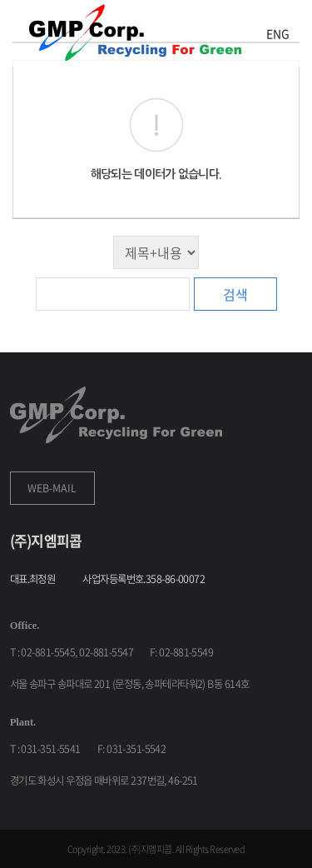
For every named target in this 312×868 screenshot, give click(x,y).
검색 (235, 294)
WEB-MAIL (52, 488)
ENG (278, 33)
